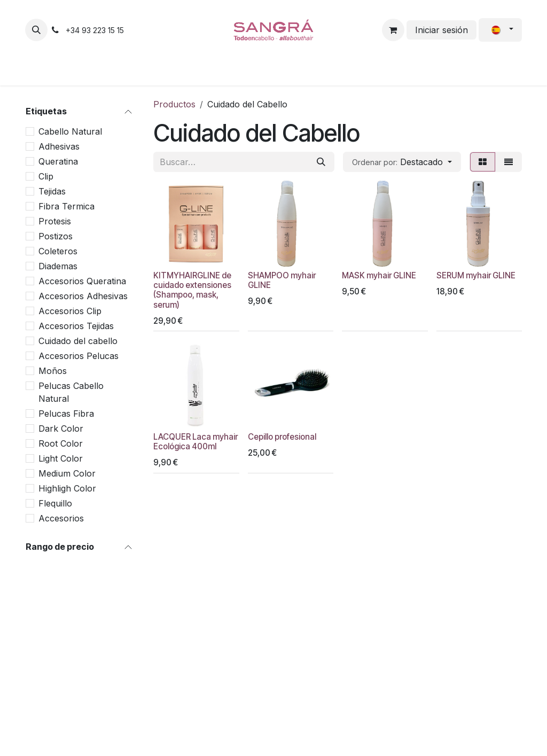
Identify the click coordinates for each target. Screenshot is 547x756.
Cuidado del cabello (78, 341)
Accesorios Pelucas (79, 356)
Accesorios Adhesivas (83, 296)
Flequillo (55, 503)
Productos (174, 104)
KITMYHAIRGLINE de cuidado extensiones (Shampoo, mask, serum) (192, 290)
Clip (46, 176)
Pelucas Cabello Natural (71, 392)
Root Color (61, 443)
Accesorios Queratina (82, 281)
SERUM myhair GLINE (476, 275)
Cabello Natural (70, 131)
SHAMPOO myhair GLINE (282, 280)
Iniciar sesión (441, 30)
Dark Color (61, 428)
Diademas (58, 266)
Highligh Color (67, 488)
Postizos (56, 236)
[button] (36, 30)
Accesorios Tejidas (76, 326)
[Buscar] (321, 162)
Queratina (58, 161)
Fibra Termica (67, 206)
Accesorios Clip (70, 311)
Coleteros (58, 251)
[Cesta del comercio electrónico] (393, 30)
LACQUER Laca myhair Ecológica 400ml (196, 442)
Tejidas (52, 191)
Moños (53, 371)
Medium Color (67, 473)
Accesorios (61, 518)
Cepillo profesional (282, 437)
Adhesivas (59, 146)
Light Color (61, 458)
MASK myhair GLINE (379, 275)
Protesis (55, 221)
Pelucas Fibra (66, 414)
